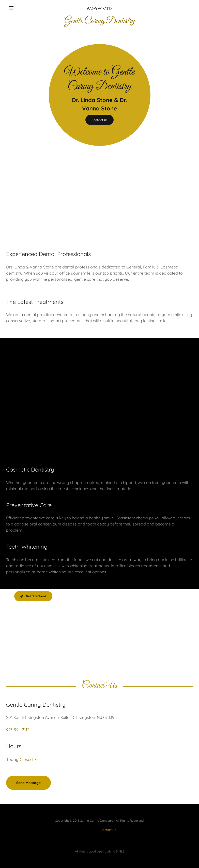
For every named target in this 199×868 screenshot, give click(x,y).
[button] (20, 8)
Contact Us (99, 120)
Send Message (28, 783)
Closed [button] (26, 759)
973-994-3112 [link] (99, 8)
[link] (99, 22)
